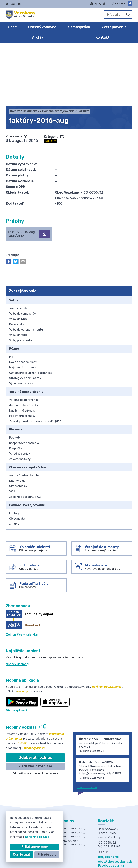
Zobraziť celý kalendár (22, 577)
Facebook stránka (111, 808)
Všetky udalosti (17, 607)
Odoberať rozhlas (35, 700)
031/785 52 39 (108, 800)
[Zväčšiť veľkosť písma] (104, 4)
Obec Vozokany (121, 854)
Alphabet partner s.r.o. (116, 849)
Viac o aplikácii (17, 653)
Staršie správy (87, 730)
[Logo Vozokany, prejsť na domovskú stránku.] (21, 15)
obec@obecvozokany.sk (115, 804)
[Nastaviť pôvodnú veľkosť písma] (100, 4)
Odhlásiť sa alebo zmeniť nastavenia (35, 716)
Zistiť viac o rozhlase (35, 709)
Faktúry (50, 83)
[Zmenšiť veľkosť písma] (96, 4)
